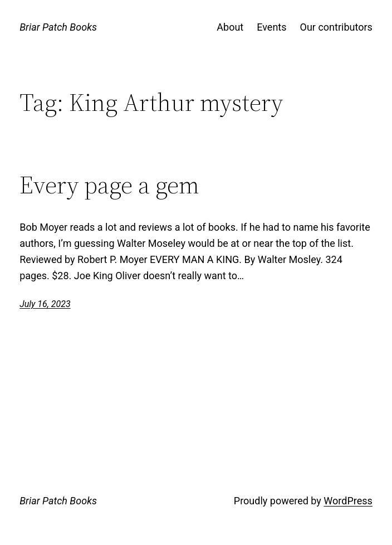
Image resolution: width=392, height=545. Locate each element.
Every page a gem (109, 185)
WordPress (348, 501)
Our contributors (336, 27)
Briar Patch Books (58, 27)
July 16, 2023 (45, 304)
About (230, 27)
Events (271, 27)
